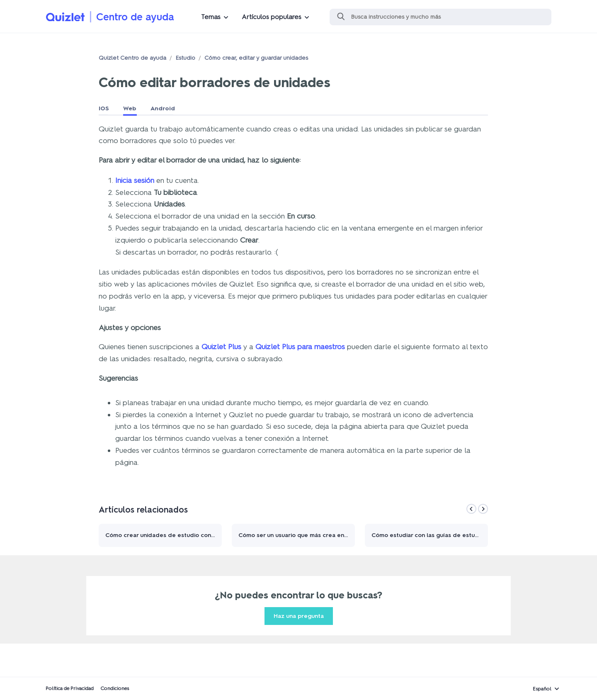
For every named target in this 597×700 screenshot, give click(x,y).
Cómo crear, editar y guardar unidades (256, 58)
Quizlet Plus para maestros (300, 347)
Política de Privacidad (70, 688)
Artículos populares (272, 17)
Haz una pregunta (299, 616)
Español (542, 689)
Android (163, 108)
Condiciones (115, 688)
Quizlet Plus (221, 347)
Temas (211, 17)
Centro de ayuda (135, 17)
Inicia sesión (135, 180)
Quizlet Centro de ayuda (132, 58)
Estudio (185, 58)
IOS (104, 108)
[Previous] (471, 509)
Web (130, 108)
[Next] (483, 509)
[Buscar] (440, 17)
